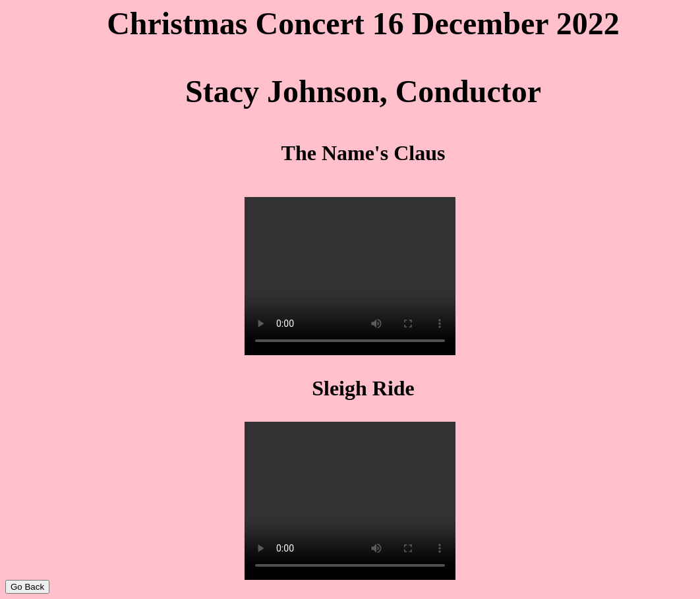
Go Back (27, 587)
